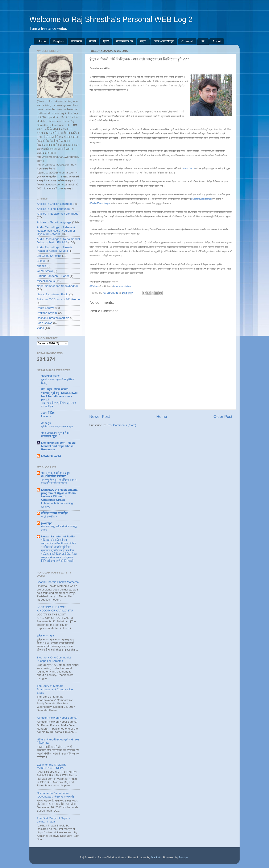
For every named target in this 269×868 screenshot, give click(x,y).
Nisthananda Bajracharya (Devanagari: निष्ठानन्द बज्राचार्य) (55, 795)
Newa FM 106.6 (51, 456)
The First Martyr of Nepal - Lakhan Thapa (53, 820)
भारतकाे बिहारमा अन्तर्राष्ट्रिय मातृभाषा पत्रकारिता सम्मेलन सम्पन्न (59, 481)
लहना (143, 41)
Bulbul (41, 261)
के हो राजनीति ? (49, 517)
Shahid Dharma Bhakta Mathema (58, 582)
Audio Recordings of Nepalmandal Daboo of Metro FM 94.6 (58, 241)
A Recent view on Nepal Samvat (57, 718)
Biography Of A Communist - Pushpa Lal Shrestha (55, 659)
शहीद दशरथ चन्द (45, 636)
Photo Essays (45, 308)
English (59, 41)
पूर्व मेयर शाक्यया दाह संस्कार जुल (57, 426)
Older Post (223, 416)
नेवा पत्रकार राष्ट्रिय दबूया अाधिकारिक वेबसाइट (56, 475)
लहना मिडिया (48, 413)
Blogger (184, 857)
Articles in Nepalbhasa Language (58, 214)
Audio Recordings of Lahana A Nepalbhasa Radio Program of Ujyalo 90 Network (56, 231)
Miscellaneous (46, 281)
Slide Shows (45, 323)
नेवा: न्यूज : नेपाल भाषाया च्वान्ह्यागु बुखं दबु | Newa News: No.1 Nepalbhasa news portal (59, 394)
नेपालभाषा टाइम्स (50, 376)
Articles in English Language (55, 204)
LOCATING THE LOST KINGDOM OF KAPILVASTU (55, 609)
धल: (203, 41)
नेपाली (92, 41)
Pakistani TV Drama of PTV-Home (58, 299)
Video (40, 328)
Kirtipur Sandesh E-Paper (53, 276)
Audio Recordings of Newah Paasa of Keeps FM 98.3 (54, 249)
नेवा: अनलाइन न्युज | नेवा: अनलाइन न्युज (55, 435)
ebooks (41, 266)
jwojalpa (47, 523)
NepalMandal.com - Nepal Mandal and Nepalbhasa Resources (58, 446)
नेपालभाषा (76, 41)
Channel (187, 41)
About (217, 41)
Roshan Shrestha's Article (53, 318)
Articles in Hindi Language (53, 209)
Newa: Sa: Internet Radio (53, 294)
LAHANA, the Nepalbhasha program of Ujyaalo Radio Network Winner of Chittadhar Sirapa (59, 495)
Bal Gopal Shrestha (49, 256)
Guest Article (45, 271)
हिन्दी (106, 41)
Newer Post (100, 416)
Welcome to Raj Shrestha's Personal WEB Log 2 (111, 19)
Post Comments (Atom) (121, 425)
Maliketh (156, 857)
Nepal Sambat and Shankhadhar (57, 286)
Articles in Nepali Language (54, 222)
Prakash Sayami (47, 313)
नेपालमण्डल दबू (124, 41)
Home (42, 41)
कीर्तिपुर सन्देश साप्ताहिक (55, 513)
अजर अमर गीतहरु (164, 41)
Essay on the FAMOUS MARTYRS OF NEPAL (51, 766)
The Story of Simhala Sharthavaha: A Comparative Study (55, 689)
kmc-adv (46, 416)
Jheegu (46, 423)
